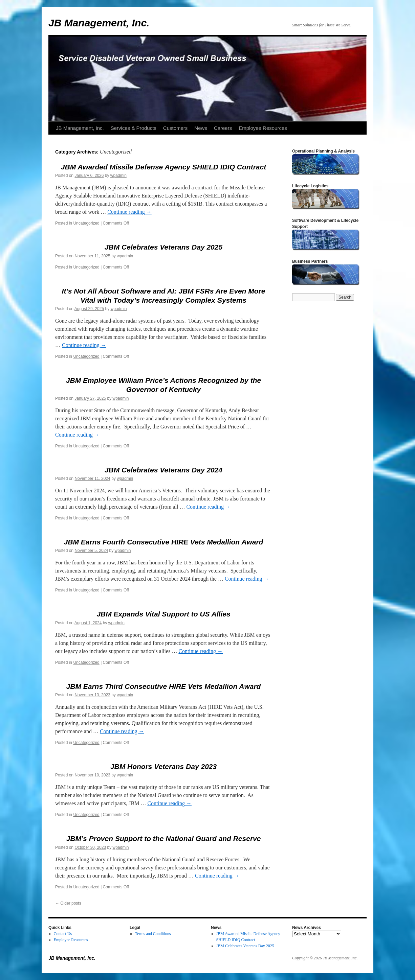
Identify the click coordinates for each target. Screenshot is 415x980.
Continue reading (129, 212)
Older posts (68, 903)
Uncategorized (86, 223)
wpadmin (118, 176)
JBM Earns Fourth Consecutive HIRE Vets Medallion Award (164, 542)
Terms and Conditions (153, 934)
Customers (176, 128)
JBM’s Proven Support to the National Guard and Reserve (164, 838)
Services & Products (134, 128)
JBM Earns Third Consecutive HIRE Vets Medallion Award (164, 686)
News (201, 128)
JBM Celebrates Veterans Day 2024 (163, 470)
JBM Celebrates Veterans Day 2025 (163, 247)
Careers (223, 128)
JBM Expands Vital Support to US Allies (163, 614)
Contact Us (63, 934)
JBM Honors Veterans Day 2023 (163, 766)
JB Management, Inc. (99, 23)
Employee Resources (263, 128)
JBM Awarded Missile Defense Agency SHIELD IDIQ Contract (163, 167)
